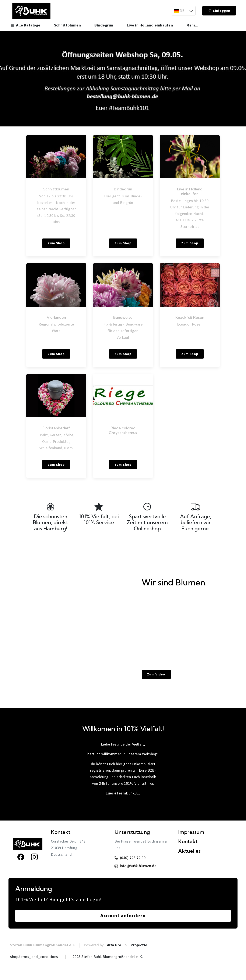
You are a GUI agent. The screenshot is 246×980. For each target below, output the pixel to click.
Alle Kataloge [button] (25, 25)
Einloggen (219, 11)
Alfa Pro (114, 945)
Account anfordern (123, 916)
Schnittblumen (68, 25)
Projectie (139, 945)
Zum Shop (56, 243)
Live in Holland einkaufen (150, 25)
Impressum (191, 832)
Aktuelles (189, 851)
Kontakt (188, 841)
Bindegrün (104, 25)
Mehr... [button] (192, 25)
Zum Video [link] (156, 674)
